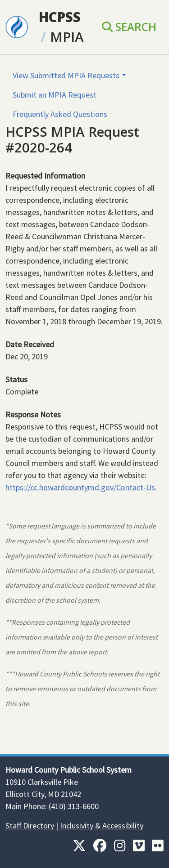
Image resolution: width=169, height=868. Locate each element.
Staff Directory (30, 825)
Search (129, 27)
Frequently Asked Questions (60, 114)
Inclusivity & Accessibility (102, 825)
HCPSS (60, 17)
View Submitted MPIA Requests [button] (66, 75)
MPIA (67, 37)
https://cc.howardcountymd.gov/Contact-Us (80, 487)
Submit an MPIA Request (55, 95)
